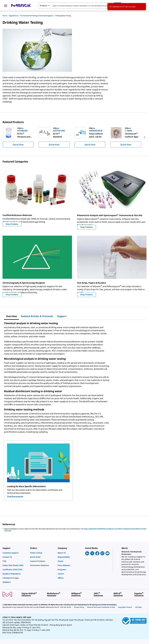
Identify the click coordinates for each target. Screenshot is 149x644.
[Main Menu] (6, 6)
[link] (15, 553)
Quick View (18, 145)
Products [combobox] (44, 6)
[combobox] (80, 6)
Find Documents (15, 497)
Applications (14, 16)
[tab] (11, 316)
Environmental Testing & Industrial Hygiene (37, 16)
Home (5, 16)
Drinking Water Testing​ (63, 16)
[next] (144, 137)
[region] (74, 137)
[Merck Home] (21, 6)
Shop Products (12, 224)
